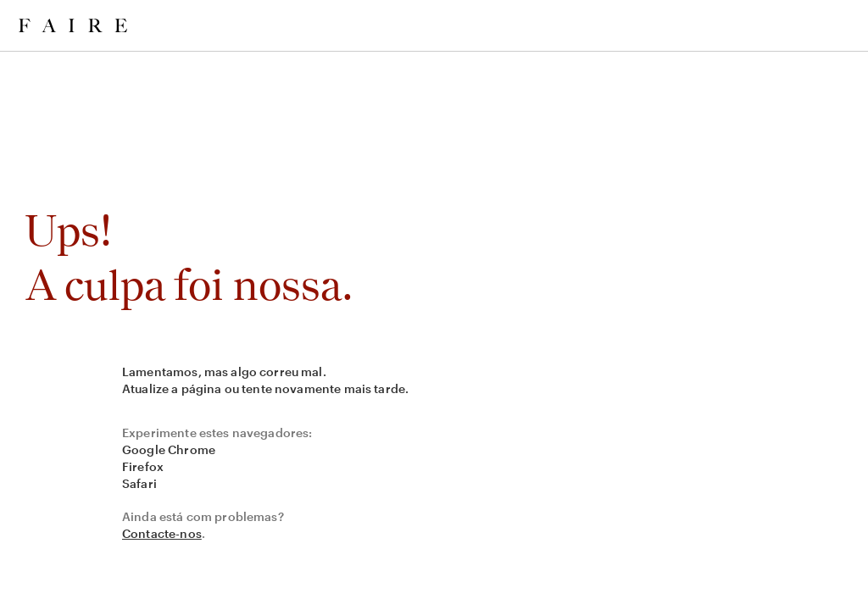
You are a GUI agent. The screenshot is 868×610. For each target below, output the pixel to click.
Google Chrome (169, 449)
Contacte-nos (162, 533)
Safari (139, 483)
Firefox (143, 466)
